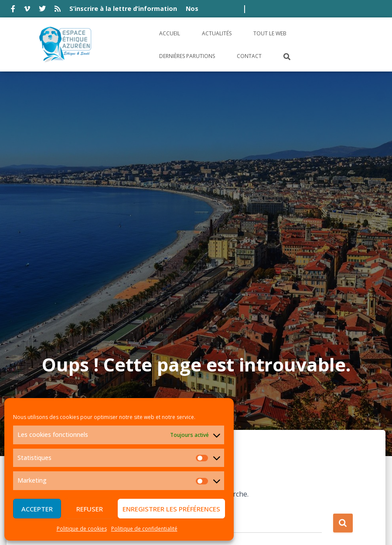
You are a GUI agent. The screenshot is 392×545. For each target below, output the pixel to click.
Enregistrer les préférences (171, 509)
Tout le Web (270, 33)
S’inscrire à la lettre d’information (123, 9)
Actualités (217, 33)
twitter (42, 10)
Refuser (90, 509)
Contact (249, 56)
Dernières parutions (187, 56)
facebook (13, 10)
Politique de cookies (82, 529)
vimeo (27, 10)
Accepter (37, 509)
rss (58, 10)
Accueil (170, 33)
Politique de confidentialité (144, 529)
